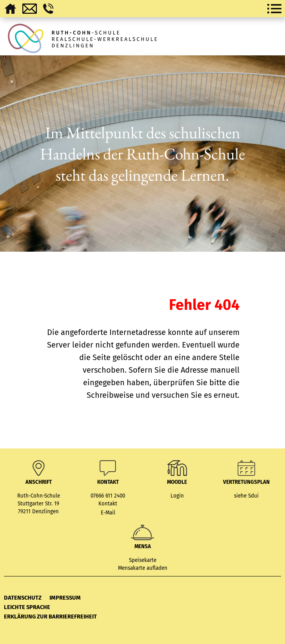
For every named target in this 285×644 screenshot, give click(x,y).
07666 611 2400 (108, 496)
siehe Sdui (246, 496)
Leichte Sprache (27, 607)
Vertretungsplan (246, 482)
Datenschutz (23, 598)
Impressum (65, 598)
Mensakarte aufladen (143, 568)
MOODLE (177, 482)
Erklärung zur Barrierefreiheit (50, 617)
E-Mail (108, 513)
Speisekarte (143, 560)
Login (177, 496)
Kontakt (108, 504)
